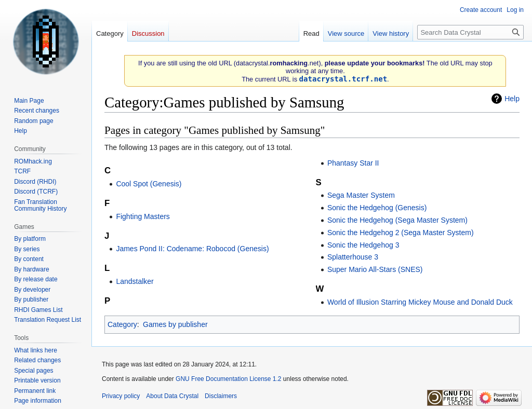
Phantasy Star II (353, 163)
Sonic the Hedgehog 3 (363, 245)
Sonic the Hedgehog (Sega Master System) (397, 220)
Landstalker (135, 281)
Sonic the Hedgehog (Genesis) (377, 208)
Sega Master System (361, 195)
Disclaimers (221, 396)
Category (122, 324)
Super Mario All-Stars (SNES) (375, 269)
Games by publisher (175, 324)
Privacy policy (121, 396)
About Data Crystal (172, 396)
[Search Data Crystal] (470, 32)
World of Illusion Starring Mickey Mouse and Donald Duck (420, 302)
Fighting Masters (143, 216)
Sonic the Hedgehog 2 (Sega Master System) (401, 233)
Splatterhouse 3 (353, 257)
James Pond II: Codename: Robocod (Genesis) (192, 249)
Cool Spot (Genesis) (149, 184)
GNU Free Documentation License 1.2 (228, 379)
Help (512, 99)
